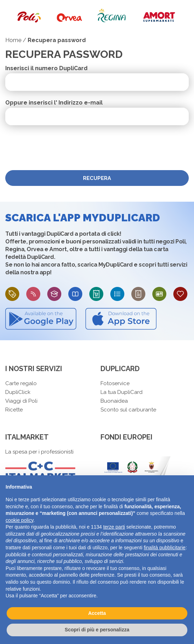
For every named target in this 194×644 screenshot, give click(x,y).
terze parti (114, 527)
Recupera (97, 178)
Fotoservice (115, 383)
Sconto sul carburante (128, 410)
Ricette (14, 410)
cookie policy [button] (19, 520)
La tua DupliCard (122, 392)
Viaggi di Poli (21, 401)
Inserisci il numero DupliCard (46, 68)
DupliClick (18, 392)
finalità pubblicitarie (165, 548)
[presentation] (58, 148)
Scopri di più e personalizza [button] (97, 630)
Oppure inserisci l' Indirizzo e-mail (54, 103)
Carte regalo (21, 383)
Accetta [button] (97, 613)
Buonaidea (114, 401)
